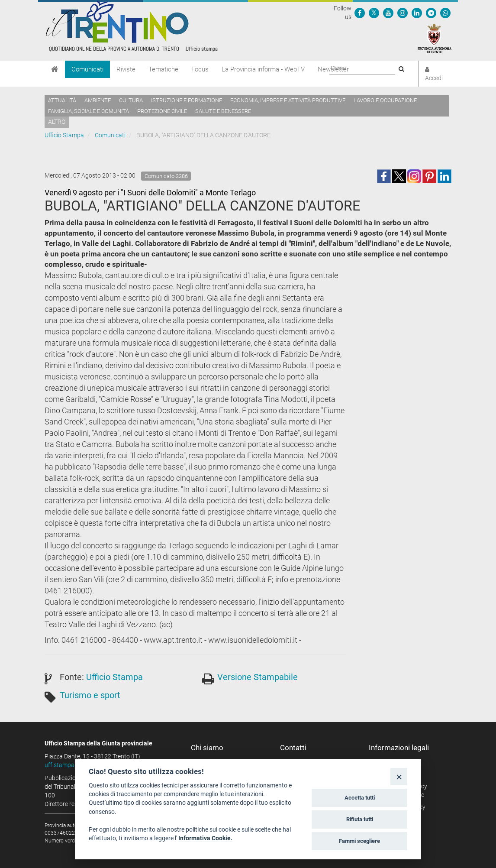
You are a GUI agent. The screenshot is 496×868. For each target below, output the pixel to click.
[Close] (399, 776)
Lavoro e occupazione (385, 100)
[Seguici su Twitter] (374, 13)
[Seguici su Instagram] (403, 13)
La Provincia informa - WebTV (263, 69)
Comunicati (87, 69)
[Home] (55, 69)
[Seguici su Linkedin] (417, 13)
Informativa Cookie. (205, 838)
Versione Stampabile (258, 677)
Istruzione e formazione (187, 100)
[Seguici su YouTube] (388, 13)
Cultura (131, 100)
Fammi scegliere (359, 841)
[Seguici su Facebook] (360, 13)
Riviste (126, 69)
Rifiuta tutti (360, 819)
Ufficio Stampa (64, 135)
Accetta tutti (360, 798)
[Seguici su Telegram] (431, 13)
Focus (200, 69)
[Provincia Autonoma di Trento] (435, 38)
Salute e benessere (223, 111)
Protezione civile (162, 111)
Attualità (62, 100)
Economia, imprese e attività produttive (288, 100)
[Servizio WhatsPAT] (445, 13)
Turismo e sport (90, 695)
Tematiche (163, 69)
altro (57, 122)
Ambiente (98, 100)
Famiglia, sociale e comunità (89, 111)
